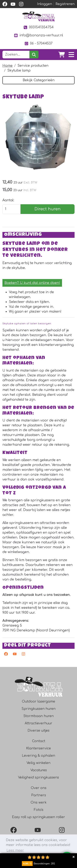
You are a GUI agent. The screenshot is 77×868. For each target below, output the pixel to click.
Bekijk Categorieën (39, 80)
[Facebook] (14, 830)
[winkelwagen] (62, 55)
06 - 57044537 (38, 44)
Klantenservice (38, 748)
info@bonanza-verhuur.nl (38, 35)
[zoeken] (34, 55)
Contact (39, 741)
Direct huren (48, 209)
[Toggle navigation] (71, 55)
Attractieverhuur (38, 723)
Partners (39, 795)
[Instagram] (63, 830)
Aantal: (8, 200)
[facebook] (5, 4)
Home (7, 66)
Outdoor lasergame (38, 702)
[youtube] (13, 4)
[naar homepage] (38, 16)
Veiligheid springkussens (38, 777)
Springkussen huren (38, 709)
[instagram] (21, 4)
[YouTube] (39, 830)
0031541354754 (38, 27)
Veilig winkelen (38, 763)
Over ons (39, 788)
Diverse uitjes (38, 731)
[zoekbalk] (16, 55)
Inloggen (45, 4)
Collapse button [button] (73, 857)
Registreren (65, 4)
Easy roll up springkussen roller (38, 817)
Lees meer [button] (15, 850)
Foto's (39, 810)
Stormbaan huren (38, 716)
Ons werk (39, 803)
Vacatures (39, 770)
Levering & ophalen (38, 756)
